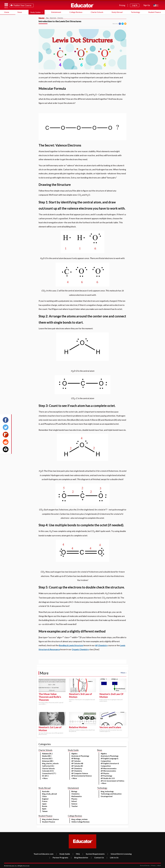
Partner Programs (59, 858)
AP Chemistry (101, 645)
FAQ (76, 854)
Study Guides (36, 12)
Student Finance (155, 12)
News (20, 12)
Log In (135, 5)
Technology (135, 12)
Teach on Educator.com (43, 854)
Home (7, 12)
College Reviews (76, 12)
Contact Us (97, 858)
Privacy (153, 865)
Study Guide (53, 18)
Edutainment (56, 12)
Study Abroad (117, 12)
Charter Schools (97, 12)
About (159, 865)
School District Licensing (119, 854)
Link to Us (113, 858)
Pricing (122, 5)
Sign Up (147, 5)
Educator (82, 5)
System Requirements (94, 854)
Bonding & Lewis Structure (71, 645)
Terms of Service (145, 865)
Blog (47, 18)
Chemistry (60, 18)
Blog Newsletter (80, 858)
